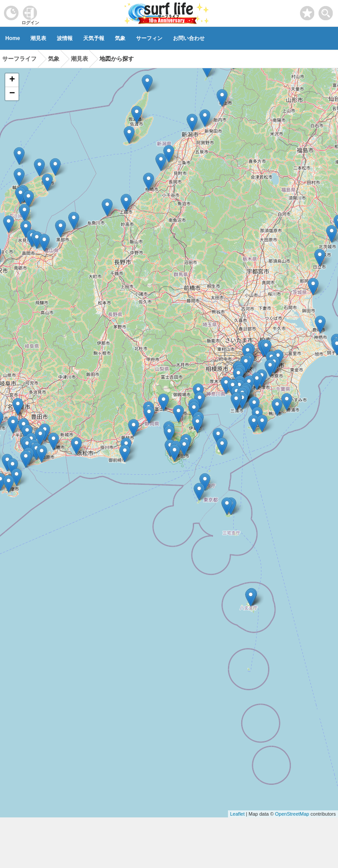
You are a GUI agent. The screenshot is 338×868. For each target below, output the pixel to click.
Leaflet (237, 814)
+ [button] (12, 80)
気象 (120, 38)
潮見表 (38, 38)
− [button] (12, 94)
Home (13, 38)
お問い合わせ (189, 38)
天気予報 (94, 38)
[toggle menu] (326, 11)
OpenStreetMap (292, 814)
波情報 (65, 38)
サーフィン (149, 38)
